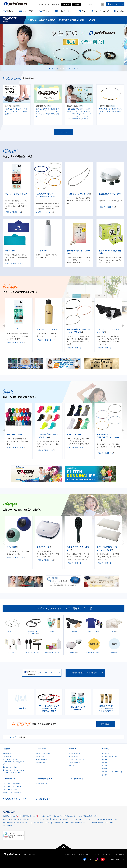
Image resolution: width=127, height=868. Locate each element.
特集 (84, 11)
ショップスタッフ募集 (60, 819)
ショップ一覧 (40, 756)
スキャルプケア (42, 251)
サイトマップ (107, 854)
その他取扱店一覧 (41, 760)
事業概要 (104, 763)
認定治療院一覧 (41, 763)
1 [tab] (49, 68)
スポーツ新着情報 (41, 783)
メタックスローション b (47, 329)
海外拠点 (104, 766)
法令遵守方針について (10, 816)
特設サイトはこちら (14, 212)
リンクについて (84, 854)
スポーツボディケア (44, 779)
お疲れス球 (11, 547)
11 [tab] (78, 68)
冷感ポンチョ (10, 251)
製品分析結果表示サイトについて (103, 822)
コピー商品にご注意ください (88, 816)
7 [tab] (66, 68)
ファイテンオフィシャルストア (48, 673)
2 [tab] (52, 68)
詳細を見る (105, 724)
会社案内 (120, 11)
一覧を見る (63, 132)
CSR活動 (105, 769)
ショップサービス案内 (43, 753)
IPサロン (46, 11)
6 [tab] (63, 68)
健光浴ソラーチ (43, 547)
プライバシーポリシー (68, 854)
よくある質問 (55, 4)
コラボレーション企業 (10, 790)
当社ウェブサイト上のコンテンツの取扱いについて (59, 816)
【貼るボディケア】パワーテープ (13, 767)
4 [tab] (58, 68)
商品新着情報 (7, 753)
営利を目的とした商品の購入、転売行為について (18, 819)
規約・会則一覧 (8, 826)
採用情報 (104, 775)
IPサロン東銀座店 (74, 753)
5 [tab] (61, 68)
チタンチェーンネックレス (78, 194)
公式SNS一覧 (120, 854)
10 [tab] (75, 68)
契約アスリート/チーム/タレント (112, 772)
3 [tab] (55, 68)
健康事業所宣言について (42, 822)
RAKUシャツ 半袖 (14, 435)
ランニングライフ (43, 799)
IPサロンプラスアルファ (76, 760)
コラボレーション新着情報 (11, 783)
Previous (4, 45)
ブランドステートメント (109, 756)
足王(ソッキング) (74, 435)
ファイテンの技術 (101, 11)
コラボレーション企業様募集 (12, 793)
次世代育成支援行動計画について (107, 819)
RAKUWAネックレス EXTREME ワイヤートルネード (108, 437)
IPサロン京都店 (74, 756)
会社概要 (104, 760)
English (77, 4)
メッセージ (105, 753)
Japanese (66, 4)
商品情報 (10, 11)
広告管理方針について (30, 816)
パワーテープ (12, 329)
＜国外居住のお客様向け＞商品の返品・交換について (71, 822)
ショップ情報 (28, 11)
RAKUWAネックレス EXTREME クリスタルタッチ (47, 197)
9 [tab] (72, 68)
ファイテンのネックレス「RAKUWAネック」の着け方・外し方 (13, 762)
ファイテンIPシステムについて (83, 819)
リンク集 (96, 854)
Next (123, 45)
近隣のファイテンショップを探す (85, 673)
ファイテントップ (10, 737)
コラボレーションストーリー (12, 787)
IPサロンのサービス (75, 763)
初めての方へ (73, 766)
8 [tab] (69, 68)
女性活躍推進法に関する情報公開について (16, 822)
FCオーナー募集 (43, 819)
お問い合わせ (45, 4)
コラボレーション (66, 11)
